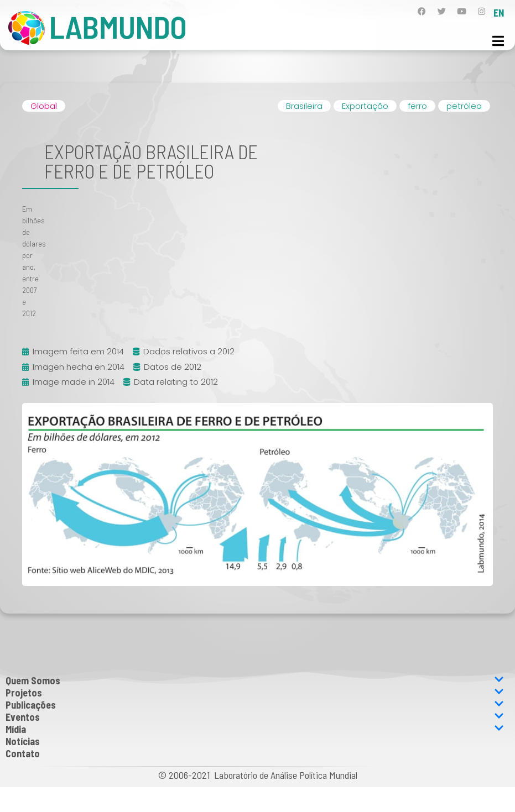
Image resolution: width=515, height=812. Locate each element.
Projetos (255, 693)
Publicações (255, 705)
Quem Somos (255, 680)
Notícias (23, 741)
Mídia (255, 729)
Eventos (255, 717)
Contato (23, 753)
